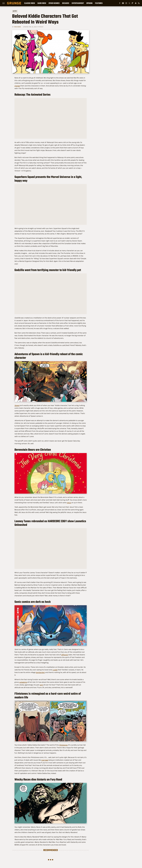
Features (99, 3)
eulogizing (23, 682)
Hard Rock (42, 3)
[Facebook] (120, 3)
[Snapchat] (136, 3)
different (65, 655)
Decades (66, 3)
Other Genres (54, 3)
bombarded (40, 672)
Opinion (89, 3)
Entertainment (78, 3)
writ (41, 685)
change (17, 86)
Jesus (69, 503)
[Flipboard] (133, 3)
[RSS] (139, 3)
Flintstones (63, 745)
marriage (45, 760)
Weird (15, 11)
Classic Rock (30, 3)
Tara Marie (17, 27)
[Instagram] (126, 3)
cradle (55, 670)
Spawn (17, 405)
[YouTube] (123, 3)
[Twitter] (129, 3)
